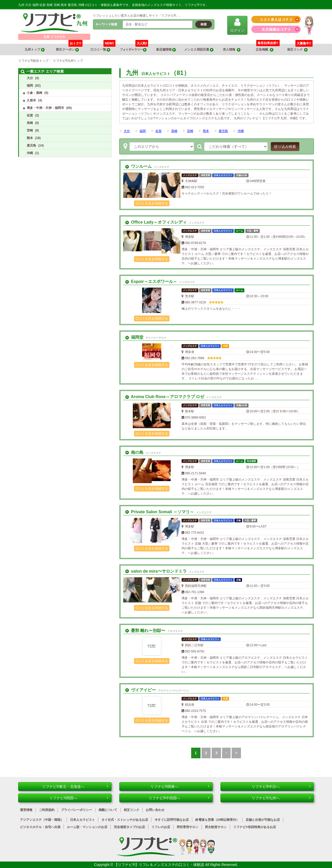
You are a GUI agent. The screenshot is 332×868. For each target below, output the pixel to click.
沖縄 (241, 131)
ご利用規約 (47, 810)
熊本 (206, 131)
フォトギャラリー (134, 48)
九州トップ (34, 50)
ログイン (237, 25)
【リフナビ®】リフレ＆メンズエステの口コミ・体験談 (160, 865)
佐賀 (158, 131)
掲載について (108, 810)
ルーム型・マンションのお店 (87, 827)
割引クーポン (69, 48)
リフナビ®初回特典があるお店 (255, 827)
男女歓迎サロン (216, 827)
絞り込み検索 (285, 147)
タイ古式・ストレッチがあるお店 (125, 820)
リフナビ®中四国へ (179, 798)
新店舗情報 (166, 50)
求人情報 (232, 50)
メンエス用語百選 (199, 50)
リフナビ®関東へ (180, 787)
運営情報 (26, 810)
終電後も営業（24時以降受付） (217, 820)
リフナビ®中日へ (281, 787)
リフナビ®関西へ (79, 798)
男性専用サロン (188, 827)
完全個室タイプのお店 (129, 827)
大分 (127, 131)
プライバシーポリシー (77, 810)
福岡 (143, 131)
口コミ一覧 (103, 48)
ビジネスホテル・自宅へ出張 (40, 827)
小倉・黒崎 (34, 93)
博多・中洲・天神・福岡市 (45, 108)
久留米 (31, 100)
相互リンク (300, 48)
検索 (204, 24)
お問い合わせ (155, 810)
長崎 (174, 131)
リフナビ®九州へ (281, 798)
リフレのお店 (161, 827)
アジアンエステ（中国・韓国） (42, 820)
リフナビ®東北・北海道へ (75, 787)
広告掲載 (265, 50)
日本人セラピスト (82, 820)
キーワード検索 (106, 24)
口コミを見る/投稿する (152, 203)
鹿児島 (223, 131)
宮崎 (190, 131)
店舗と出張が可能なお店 (263, 820)
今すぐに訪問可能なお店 (172, 820)
